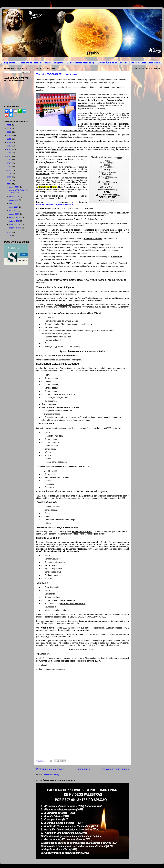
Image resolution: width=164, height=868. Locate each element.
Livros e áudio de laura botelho (113, 63)
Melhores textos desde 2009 (80, 63)
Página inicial (11, 63)
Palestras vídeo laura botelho (146, 63)
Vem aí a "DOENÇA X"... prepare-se (57, 74)
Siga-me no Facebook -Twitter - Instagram (42, 63)
